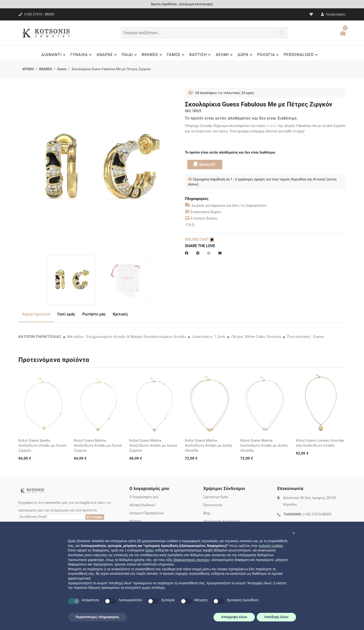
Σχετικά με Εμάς (216, 497)
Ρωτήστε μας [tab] (94, 314)
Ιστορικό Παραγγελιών (147, 513)
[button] (294, 533)
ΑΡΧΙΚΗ (28, 69)
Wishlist (135, 521)
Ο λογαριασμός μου (144, 497)
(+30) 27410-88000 (317, 514)
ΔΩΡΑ (246, 55)
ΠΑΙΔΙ (130, 55)
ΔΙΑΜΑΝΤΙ (54, 55)
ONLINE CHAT (199, 239)
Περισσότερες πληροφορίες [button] (98, 617)
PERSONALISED (301, 55)
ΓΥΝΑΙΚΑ (82, 55)
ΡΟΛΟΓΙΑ (269, 55)
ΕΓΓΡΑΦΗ (95, 517)
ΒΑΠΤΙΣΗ (201, 55)
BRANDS (152, 55)
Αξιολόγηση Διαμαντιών (222, 521)
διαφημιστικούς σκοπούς (191, 560)
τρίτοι (149, 550)
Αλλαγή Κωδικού (142, 505)
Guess (62, 69)
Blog (207, 513)
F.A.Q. (191, 225)
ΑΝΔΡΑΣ (107, 55)
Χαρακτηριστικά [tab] (36, 314)
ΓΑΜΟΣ (176, 55)
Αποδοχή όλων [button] (277, 617)
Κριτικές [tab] (121, 314)
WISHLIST (205, 164)
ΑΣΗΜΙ (225, 55)
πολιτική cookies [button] (271, 546)
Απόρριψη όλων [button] (234, 617)
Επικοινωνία (213, 505)
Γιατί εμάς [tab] (66, 314)
